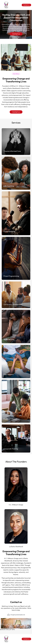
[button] (16, 74)
